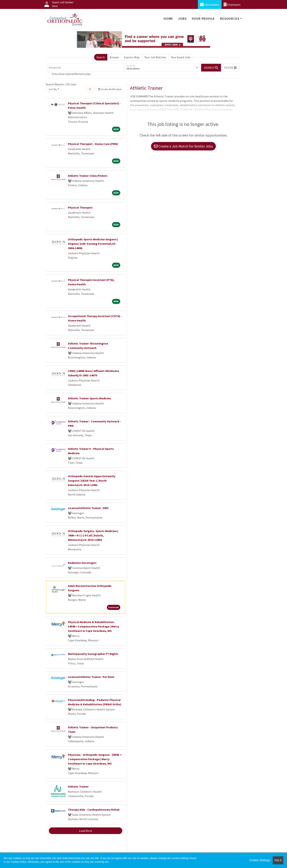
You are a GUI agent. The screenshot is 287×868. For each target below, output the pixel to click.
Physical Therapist (80, 207)
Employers (232, 4)
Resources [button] (230, 19)
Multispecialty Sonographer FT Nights (93, 654)
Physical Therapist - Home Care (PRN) (93, 144)
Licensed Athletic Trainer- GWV (88, 508)
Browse (114, 57)
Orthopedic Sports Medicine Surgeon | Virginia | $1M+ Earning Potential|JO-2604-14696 (93, 244)
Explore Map (132, 57)
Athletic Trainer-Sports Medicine (89, 398)
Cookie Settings (260, 860)
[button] (230, 68)
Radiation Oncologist (82, 563)
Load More (86, 831)
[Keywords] (86, 68)
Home (168, 19)
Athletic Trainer (78, 786)
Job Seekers (210, 4)
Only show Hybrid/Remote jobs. (71, 74)
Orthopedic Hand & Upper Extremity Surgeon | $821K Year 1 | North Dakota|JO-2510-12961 (92, 481)
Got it (278, 860)
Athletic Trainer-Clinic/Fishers (88, 176)
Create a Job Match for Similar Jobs (183, 146)
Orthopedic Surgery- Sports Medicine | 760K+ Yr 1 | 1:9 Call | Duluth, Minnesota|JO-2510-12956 (93, 535)
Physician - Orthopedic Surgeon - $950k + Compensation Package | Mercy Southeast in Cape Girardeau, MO (95, 759)
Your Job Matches (155, 57)
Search (101, 57)
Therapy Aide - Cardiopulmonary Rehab (94, 810)
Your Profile (203, 19)
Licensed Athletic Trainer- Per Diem (91, 677)
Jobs (182, 19)
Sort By (53, 89)
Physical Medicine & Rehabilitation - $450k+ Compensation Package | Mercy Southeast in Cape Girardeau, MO (94, 626)
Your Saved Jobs (181, 57)
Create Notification (110, 89)
